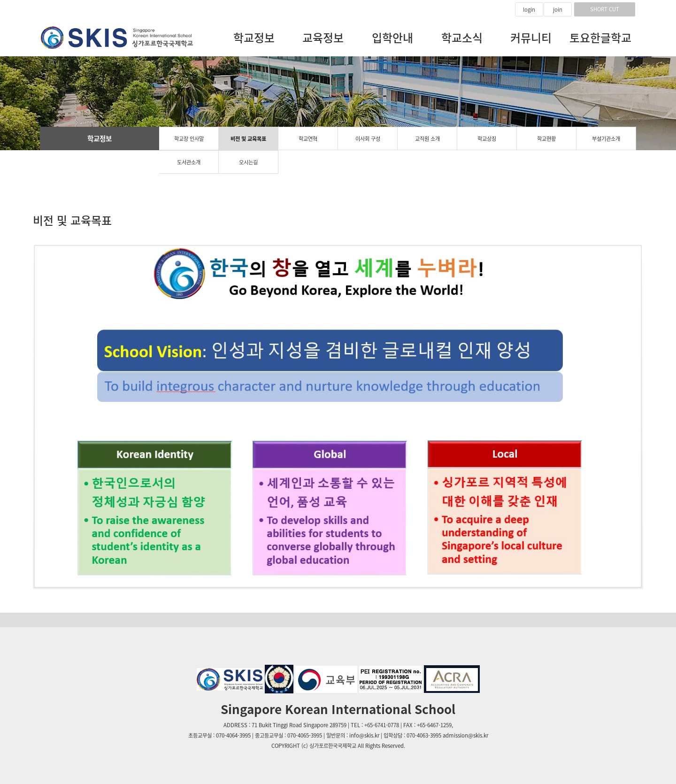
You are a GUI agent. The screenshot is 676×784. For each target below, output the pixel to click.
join (558, 10)
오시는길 (248, 162)
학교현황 (546, 139)
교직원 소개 (427, 139)
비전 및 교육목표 (248, 139)
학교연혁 (308, 139)
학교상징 (487, 139)
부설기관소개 (606, 139)
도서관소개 (189, 162)
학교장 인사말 (189, 139)
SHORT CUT (605, 9)
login (529, 10)
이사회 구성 (368, 139)
